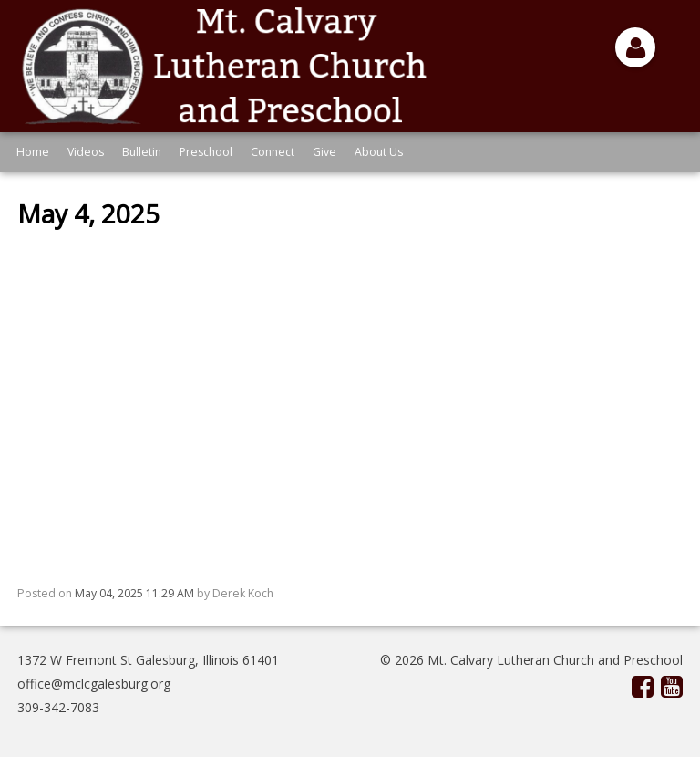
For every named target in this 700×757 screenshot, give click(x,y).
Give (324, 152)
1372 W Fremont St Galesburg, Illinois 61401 (148, 660)
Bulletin (142, 152)
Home (33, 152)
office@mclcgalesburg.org (94, 684)
